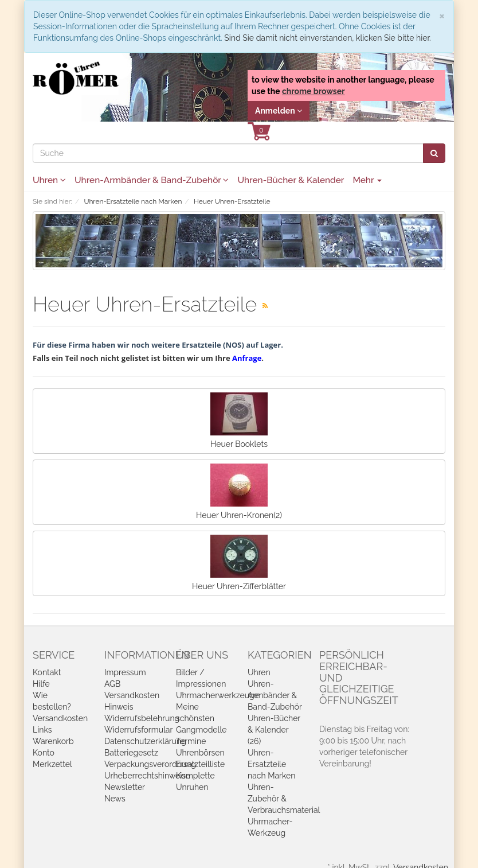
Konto (44, 753)
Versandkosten (60, 718)
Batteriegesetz (131, 753)
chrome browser (314, 91)
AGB (112, 684)
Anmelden (279, 111)
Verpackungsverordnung (150, 764)
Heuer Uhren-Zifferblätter (239, 563)
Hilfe (41, 684)
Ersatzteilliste (200, 764)
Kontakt (47, 672)
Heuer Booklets (239, 421)
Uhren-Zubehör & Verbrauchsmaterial (284, 799)
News (115, 799)
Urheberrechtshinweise (147, 776)
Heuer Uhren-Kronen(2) (239, 492)
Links (42, 730)
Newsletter (125, 787)
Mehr (367, 180)
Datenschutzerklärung (145, 741)
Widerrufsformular (138, 730)
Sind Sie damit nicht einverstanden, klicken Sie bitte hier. (327, 38)
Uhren (49, 180)
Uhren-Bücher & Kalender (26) (274, 730)
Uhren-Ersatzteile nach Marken (271, 764)
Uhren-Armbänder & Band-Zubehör (152, 180)
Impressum (125, 672)
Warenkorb (53, 741)
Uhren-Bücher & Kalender (291, 180)
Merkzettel (52, 764)
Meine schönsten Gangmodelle (201, 718)
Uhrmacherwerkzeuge (218, 695)
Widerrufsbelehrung (142, 718)
